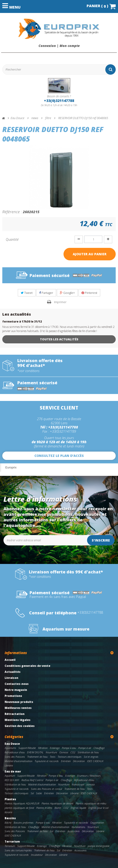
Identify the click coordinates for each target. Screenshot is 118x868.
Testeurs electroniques (70, 757)
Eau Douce (12, 744)
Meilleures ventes (18, 708)
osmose (91, 784)
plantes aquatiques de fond (19, 808)
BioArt (58, 808)
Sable (39, 793)
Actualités (13, 672)
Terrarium (12, 842)
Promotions (13, 696)
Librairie (9, 765)
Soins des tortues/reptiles (18, 850)
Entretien (66, 761)
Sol (51, 831)
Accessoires (74, 831)
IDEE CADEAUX (95, 761)
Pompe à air (85, 748)
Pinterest (89, 293)
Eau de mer (13, 771)
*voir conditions (28, 371)
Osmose (64, 752)
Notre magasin (16, 690)
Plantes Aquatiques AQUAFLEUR (22, 803)
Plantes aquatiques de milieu (91, 803)
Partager (46, 293)
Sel (32, 793)
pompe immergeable (99, 846)
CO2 (73, 752)
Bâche (8, 823)
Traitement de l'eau (37, 757)
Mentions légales (18, 720)
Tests (53, 757)
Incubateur (37, 855)
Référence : (12, 212)
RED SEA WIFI (12, 780)
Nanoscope (78, 784)
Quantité (12, 239)
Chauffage (99, 748)
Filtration (43, 748)
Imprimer (60, 302)
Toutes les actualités (59, 339)
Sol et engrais (91, 757)
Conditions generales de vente (27, 666)
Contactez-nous (17, 684)
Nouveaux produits (19, 702)
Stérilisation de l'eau (88, 752)
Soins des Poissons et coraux (47, 789)
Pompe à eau (69, 748)
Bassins (10, 818)
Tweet (27, 293)
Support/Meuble (27, 748)
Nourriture (51, 752)
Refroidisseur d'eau (15, 752)
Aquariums (10, 748)
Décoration (79, 761)
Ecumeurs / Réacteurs (89, 776)
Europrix (11, 467)
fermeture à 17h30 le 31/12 (22, 322)
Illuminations (78, 827)
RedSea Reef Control (32, 780)
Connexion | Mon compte (59, 46)
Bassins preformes (24, 823)
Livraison (11, 678)
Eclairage (55, 748)
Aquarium (10, 776)
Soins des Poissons (15, 757)
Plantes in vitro (44, 808)
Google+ (67, 293)
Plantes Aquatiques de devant (57, 803)
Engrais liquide (78, 808)
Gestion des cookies (20, 726)
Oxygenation (97, 823)
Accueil (10, 660)
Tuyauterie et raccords (47, 761)
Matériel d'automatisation (18, 761)
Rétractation (15, 714)
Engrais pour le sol (98, 808)
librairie (8, 812)
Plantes (10, 799)
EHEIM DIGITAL (35, 752)
